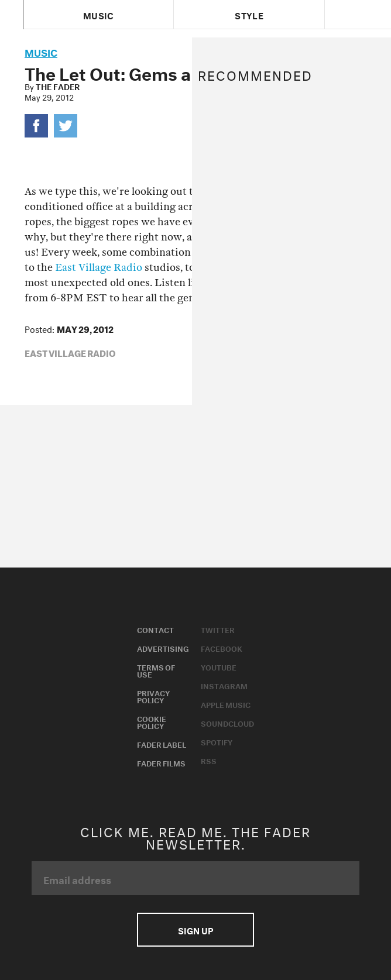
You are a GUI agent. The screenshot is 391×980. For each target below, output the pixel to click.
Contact (155, 629)
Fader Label (162, 744)
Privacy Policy (153, 696)
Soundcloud (227, 723)
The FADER (58, 86)
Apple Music (226, 704)
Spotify (217, 741)
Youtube (219, 666)
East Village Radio (99, 268)
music (41, 51)
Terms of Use (156, 670)
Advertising (163, 648)
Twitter (218, 629)
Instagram (224, 685)
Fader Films (161, 762)
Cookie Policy (152, 721)
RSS (209, 760)
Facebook (222, 648)
